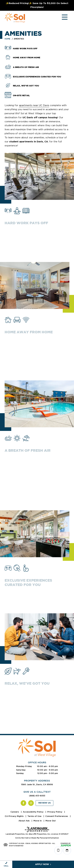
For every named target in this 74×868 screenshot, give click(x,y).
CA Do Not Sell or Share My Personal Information (37, 838)
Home (7, 39)
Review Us (45, 803)
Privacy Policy (55, 812)
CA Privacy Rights (14, 816)
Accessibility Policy (33, 812)
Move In (38, 821)
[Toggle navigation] (62, 18)
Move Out (51, 821)
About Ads (24, 821)
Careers (15, 812)
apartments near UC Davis (34, 105)
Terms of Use (35, 816)
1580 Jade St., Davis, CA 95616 (37, 784)
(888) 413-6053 (37, 796)
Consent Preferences (57, 816)
